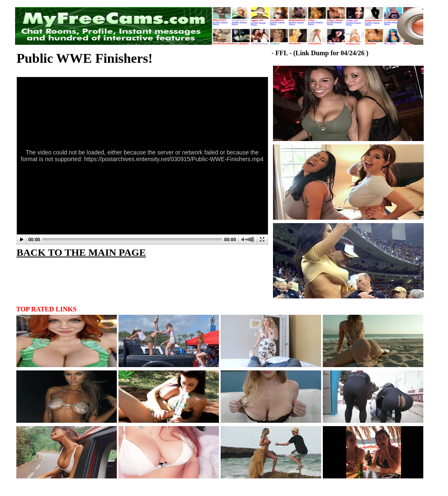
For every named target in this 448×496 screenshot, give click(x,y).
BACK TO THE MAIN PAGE (81, 252)
